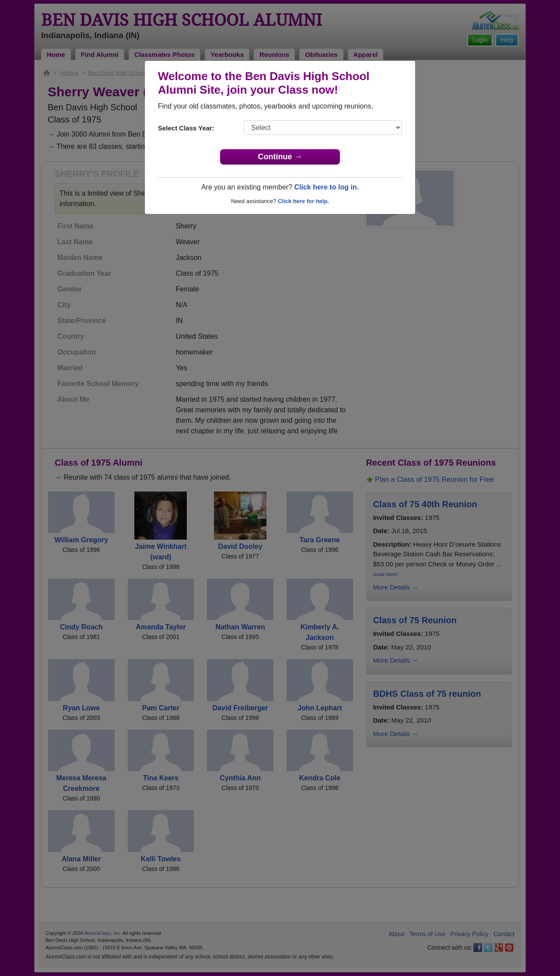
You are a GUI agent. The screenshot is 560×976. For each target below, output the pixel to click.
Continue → (280, 157)
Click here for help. (303, 201)
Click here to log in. (326, 187)
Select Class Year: (186, 128)
